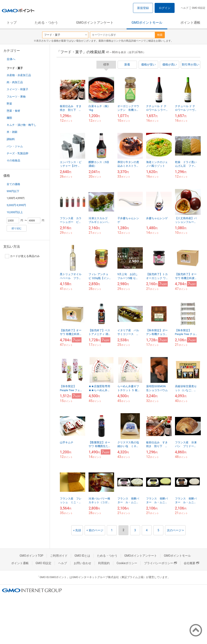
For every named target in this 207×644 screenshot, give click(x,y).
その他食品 (13, 160)
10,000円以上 (15, 212)
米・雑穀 (12, 132)
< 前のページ (95, 530)
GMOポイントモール (147, 23)
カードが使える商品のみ (22, 256)
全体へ (11, 59)
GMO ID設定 (199, 8)
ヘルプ (185, 8)
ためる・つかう (46, 23)
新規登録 (143, 8)
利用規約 (104, 563)
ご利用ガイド (59, 556)
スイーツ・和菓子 (17, 89)
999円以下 (13, 191)
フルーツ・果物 (16, 97)
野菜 (9, 104)
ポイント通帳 (190, 23)
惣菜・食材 (13, 111)
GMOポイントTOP (31, 556)
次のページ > (175, 530)
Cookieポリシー (127, 563)
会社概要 (191, 563)
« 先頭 (77, 530)
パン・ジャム (15, 146)
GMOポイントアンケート (95, 23)
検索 (160, 35)
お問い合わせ (83, 563)
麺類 (9, 118)
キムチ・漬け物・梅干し (22, 125)
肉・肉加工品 (15, 82)
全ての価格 (13, 184)
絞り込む (17, 228)
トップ (12, 23)
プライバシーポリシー (160, 563)
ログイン (165, 8)
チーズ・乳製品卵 (17, 153)
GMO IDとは (82, 556)
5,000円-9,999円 (16, 205)
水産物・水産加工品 (19, 75)
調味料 (11, 139)
